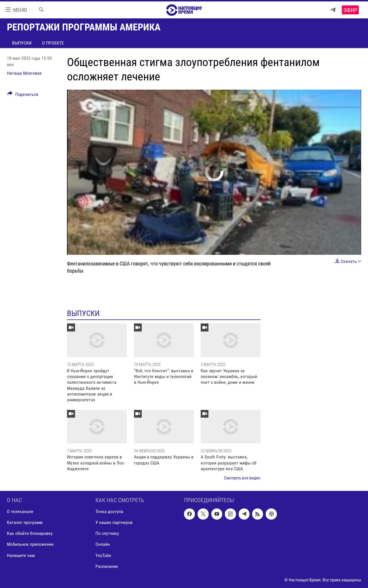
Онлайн (103, 544)
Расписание (107, 566)
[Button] (23, 95)
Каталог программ (25, 522)
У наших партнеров (114, 522)
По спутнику (107, 533)
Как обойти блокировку (30, 533)
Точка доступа (109, 511)
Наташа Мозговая (24, 73)
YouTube (103, 555)
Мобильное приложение (30, 544)
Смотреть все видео (242, 478)
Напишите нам (21, 555)
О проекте (53, 43)
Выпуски (22, 43)
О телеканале (20, 511)
